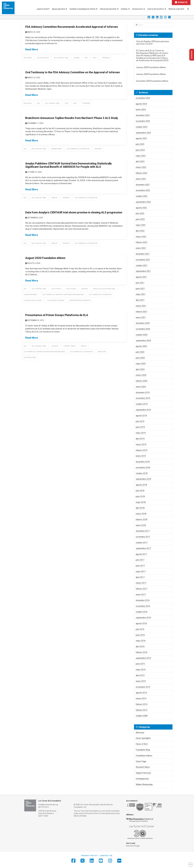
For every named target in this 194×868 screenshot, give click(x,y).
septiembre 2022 (143, 202)
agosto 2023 (141, 138)
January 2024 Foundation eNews (151, 67)
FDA (86, 58)
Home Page (141, 761)
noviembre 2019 (143, 398)
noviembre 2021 (143, 260)
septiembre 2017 (143, 548)
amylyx (54, 198)
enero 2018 (141, 525)
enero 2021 (141, 317)
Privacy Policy (90, 856)
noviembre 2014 (143, 687)
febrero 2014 (142, 704)
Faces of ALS (142, 744)
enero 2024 (141, 110)
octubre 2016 (142, 612)
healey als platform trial (104, 289)
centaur (66, 198)
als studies (71, 289)
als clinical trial (61, 58)
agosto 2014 (141, 693)
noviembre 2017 (143, 537)
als (38, 103)
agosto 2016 (141, 623)
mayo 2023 (141, 156)
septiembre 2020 (143, 341)
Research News (143, 767)
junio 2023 (140, 150)
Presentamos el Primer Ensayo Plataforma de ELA (57, 315)
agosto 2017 (141, 554)
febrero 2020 (142, 381)
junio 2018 (140, 496)
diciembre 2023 (143, 115)
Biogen (77, 58)
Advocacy (28, 58)
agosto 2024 (141, 104)
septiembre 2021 (143, 271)
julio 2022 (140, 213)
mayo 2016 (141, 641)
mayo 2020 (141, 364)
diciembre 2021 (143, 254)
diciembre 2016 (143, 600)
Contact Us (106, 856)
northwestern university (80, 300)
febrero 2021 (142, 312)
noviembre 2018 (143, 468)
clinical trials (70, 346)
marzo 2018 (141, 514)
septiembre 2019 (143, 410)
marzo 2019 (141, 444)
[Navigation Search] (189, 8)
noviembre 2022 (143, 190)
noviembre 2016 (143, 606)
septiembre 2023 (143, 133)
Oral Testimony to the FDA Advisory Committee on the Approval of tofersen (73, 72)
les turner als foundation (78, 149)
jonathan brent (30, 295)
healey (84, 346)
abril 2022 (140, 231)
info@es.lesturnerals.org (48, 805)
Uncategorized (142, 779)
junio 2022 (140, 219)
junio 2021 (140, 289)
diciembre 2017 (143, 531)
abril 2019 (140, 439)
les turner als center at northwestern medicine (63, 295)
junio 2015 (140, 664)
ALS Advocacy (43, 58)
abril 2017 (140, 577)
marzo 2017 (141, 583)
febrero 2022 (142, 242)
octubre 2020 (142, 335)
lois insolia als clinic (33, 300)
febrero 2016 (142, 652)
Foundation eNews (144, 756)
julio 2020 (140, 352)
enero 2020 (141, 387)
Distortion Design (133, 846)
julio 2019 (140, 421)
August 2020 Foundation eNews (45, 258)
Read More (32, 49)
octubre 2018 (142, 473)
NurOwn (98, 149)
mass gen (102, 352)
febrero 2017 (142, 589)
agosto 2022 (141, 208)
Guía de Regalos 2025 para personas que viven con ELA (153, 43)
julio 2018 (140, 491)
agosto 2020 (141, 346)
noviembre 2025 (143, 98)
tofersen (106, 58)
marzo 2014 (141, 698)
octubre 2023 (142, 127)
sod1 (95, 58)
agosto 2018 (141, 485)
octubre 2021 (142, 266)
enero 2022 (141, 248)
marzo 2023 (141, 167)
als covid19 (56, 289)
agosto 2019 (141, 416)
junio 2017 (140, 566)
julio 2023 (140, 144)
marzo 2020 (141, 375)
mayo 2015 (141, 670)
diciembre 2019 (143, 393)
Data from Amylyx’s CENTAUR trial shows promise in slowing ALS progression (74, 212)
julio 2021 (140, 283)
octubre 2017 (142, 543)
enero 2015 (141, 681)
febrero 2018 (142, 520)
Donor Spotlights (143, 738)
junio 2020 (140, 358)
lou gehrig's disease (56, 300)
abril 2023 (140, 161)
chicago (85, 289)
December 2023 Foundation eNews (152, 81)
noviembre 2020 (143, 329)
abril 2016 (140, 646)
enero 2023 (141, 179)
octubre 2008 (142, 716)
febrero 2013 (142, 710)
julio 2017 (140, 560)
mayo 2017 (141, 571)
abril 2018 (140, 508)
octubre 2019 (142, 404)
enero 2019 (141, 456)
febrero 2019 (142, 450)
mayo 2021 (141, 294)
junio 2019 (140, 427)
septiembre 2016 (143, 618)
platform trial (30, 357)
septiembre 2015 (143, 658)
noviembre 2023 (143, 121)
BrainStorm (56, 149)
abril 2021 (140, 300)
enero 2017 (141, 595)
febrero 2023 (142, 173)
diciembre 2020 (143, 323)
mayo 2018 (141, 502)
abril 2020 (140, 369)
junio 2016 (140, 635)
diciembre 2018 (143, 462)
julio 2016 (140, 629)
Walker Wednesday (144, 784)
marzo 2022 (141, 237)
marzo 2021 (141, 306)
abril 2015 (140, 675)
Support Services (143, 773)
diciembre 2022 (143, 185)
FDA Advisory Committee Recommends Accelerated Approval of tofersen (72, 27)
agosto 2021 (141, 277)
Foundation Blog (143, 750)
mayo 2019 (141, 433)
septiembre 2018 (143, 479)
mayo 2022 (141, 225)
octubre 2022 (142, 196)
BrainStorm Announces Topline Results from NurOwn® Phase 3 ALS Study (72, 118)
